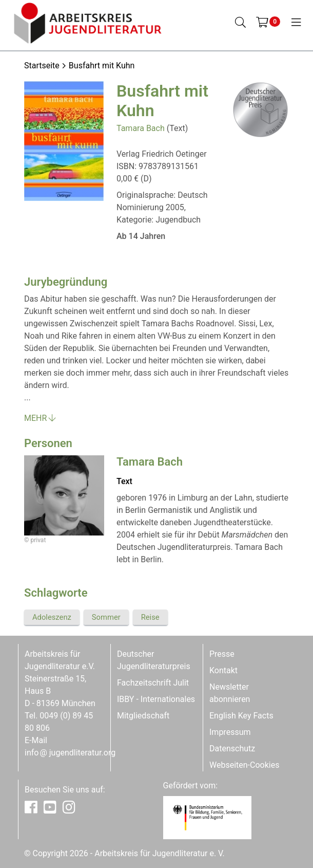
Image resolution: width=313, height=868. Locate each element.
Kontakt (223, 670)
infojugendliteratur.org (70, 753)
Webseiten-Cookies (244, 765)
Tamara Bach (141, 128)
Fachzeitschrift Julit (153, 683)
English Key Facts (241, 716)
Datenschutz (232, 749)
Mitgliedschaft (143, 716)
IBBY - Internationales (156, 699)
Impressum (230, 732)
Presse (222, 654)
